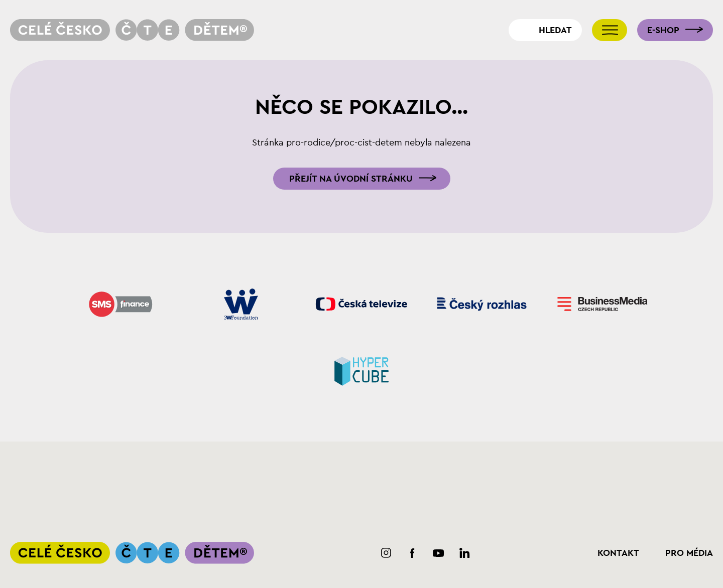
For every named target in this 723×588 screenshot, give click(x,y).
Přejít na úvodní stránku (351, 179)
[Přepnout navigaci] (610, 30)
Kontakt (618, 553)
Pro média (689, 553)
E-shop (663, 30)
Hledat (555, 30)
